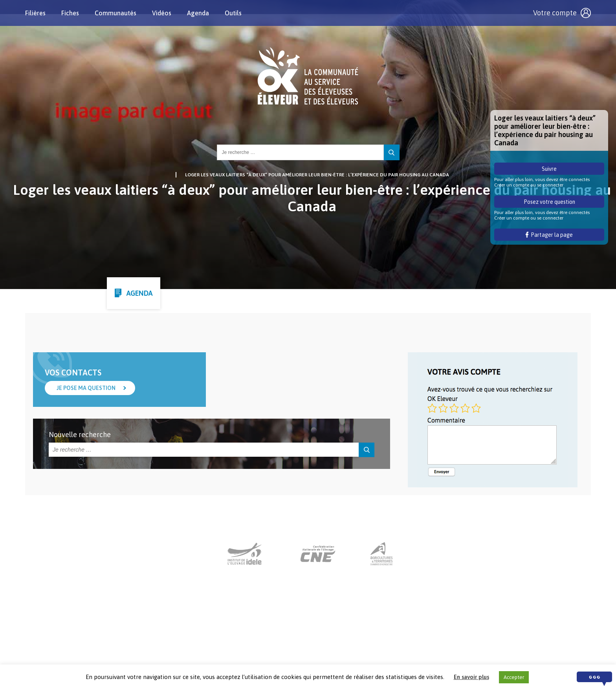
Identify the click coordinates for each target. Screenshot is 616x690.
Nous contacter (301, 641)
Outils (233, 13)
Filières (35, 13)
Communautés (115, 13)
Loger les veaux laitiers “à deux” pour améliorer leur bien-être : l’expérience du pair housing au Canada (317, 175)
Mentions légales (354, 641)
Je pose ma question (86, 388)
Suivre (549, 169)
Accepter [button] (514, 677)
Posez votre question (549, 202)
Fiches (70, 13)
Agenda (198, 13)
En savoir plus (471, 677)
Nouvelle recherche (80, 435)
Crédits (397, 641)
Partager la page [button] (549, 235)
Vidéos (162, 13)
